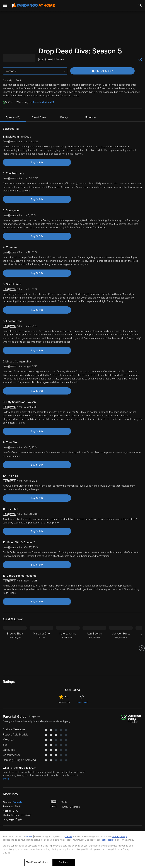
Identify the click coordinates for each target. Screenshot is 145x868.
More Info (90, 117)
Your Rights (108, 840)
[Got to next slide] (142, 648)
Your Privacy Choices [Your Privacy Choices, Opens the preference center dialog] (37, 862)
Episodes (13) (13, 117)
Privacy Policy (120, 836)
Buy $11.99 (109, 71)
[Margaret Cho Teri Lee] (41, 648)
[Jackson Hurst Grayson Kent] (121, 648)
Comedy (17, 802)
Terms (69, 836)
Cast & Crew (39, 117)
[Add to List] (140, 59)
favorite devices (43, 102)
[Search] (140, 5)
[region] (72, 850)
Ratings (64, 117)
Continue (64, 862)
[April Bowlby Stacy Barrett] (94, 648)
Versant (29, 836)
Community (64, 702)
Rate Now (82, 702)
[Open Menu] (5, 5)
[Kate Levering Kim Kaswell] (68, 648)
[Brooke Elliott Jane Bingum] (15, 648)
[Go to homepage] (33, 5)
